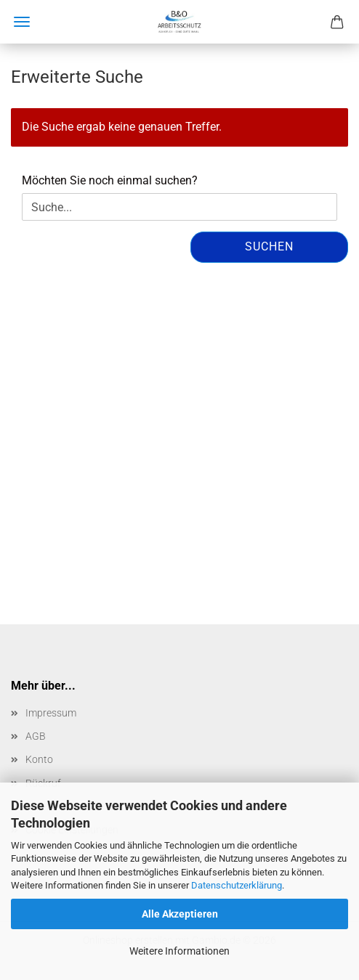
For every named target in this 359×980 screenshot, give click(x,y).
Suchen (269, 246)
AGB (36, 736)
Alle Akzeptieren (180, 914)
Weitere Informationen (179, 951)
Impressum (51, 713)
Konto (39, 759)
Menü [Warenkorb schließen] (22, 22)
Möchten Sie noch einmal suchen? (110, 180)
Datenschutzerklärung (237, 885)
